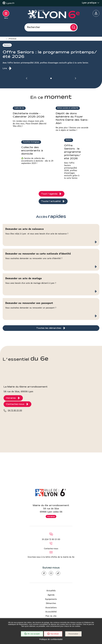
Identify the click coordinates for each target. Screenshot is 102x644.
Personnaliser (74, 634)
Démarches (51, 603)
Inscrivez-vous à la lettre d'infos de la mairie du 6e (51, 557)
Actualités (51, 591)
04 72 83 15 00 (15, 464)
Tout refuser (53, 634)
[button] (27, 78)
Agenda (51, 595)
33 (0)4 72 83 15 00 (51, 539)
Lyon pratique (91, 3)
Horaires (51, 516)
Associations (51, 608)
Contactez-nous (51, 549)
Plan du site (51, 616)
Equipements (51, 599)
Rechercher (34, 27)
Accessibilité (51, 612)
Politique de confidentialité (51, 639)
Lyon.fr (10, 3)
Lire (5, 68)
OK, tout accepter (32, 634)
